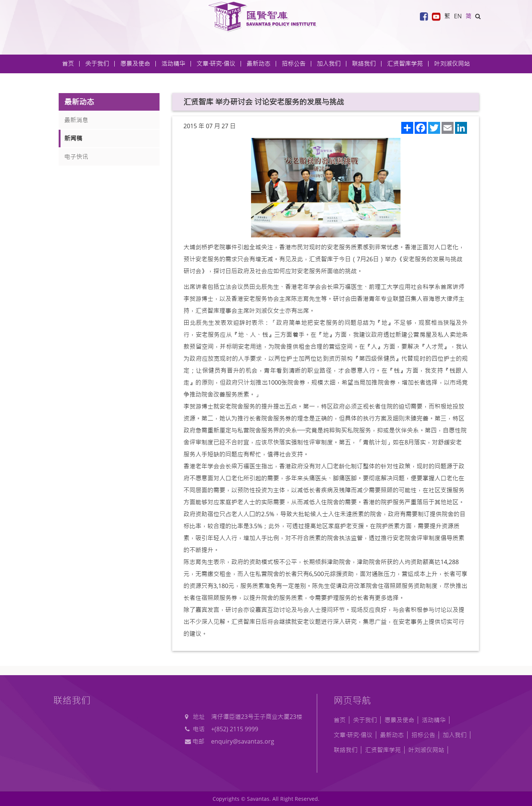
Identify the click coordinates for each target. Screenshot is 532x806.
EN (458, 16)
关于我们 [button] (97, 64)
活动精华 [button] (173, 64)
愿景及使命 (135, 64)
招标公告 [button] (294, 64)
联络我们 (364, 64)
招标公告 (423, 735)
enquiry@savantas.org (243, 741)
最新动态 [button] (259, 64)
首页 (68, 64)
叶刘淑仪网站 (452, 64)
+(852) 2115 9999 (235, 729)
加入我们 (455, 735)
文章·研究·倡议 (353, 735)
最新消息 (76, 120)
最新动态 (392, 735)
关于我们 (365, 720)
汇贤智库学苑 (405, 64)
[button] (478, 16)
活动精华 (434, 720)
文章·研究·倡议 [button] (216, 64)
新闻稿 (73, 138)
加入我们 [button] (329, 64)
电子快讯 (76, 157)
